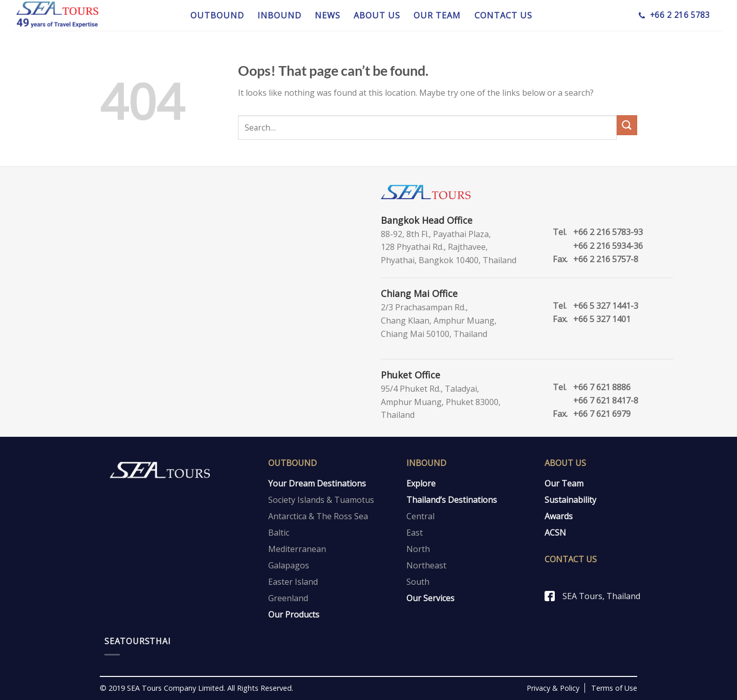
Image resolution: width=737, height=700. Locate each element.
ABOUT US (377, 15)
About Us (565, 463)
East (415, 533)
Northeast (426, 565)
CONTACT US (503, 15)
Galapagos (289, 565)
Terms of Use (614, 688)
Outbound (292, 463)
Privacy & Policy (553, 688)
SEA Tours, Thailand (601, 596)
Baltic (279, 533)
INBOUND (279, 15)
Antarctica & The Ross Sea (318, 516)
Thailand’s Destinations (452, 500)
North (418, 549)
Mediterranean (297, 549)
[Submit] (627, 125)
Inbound (426, 463)
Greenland (288, 598)
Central (420, 516)
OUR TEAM (437, 15)
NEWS (328, 15)
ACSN (555, 533)
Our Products (294, 614)
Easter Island (293, 582)
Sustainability (570, 500)
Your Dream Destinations (317, 483)
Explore (421, 483)
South (418, 582)
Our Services (430, 598)
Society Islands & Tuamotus (321, 500)
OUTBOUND (217, 15)
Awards (559, 516)
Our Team (564, 483)
